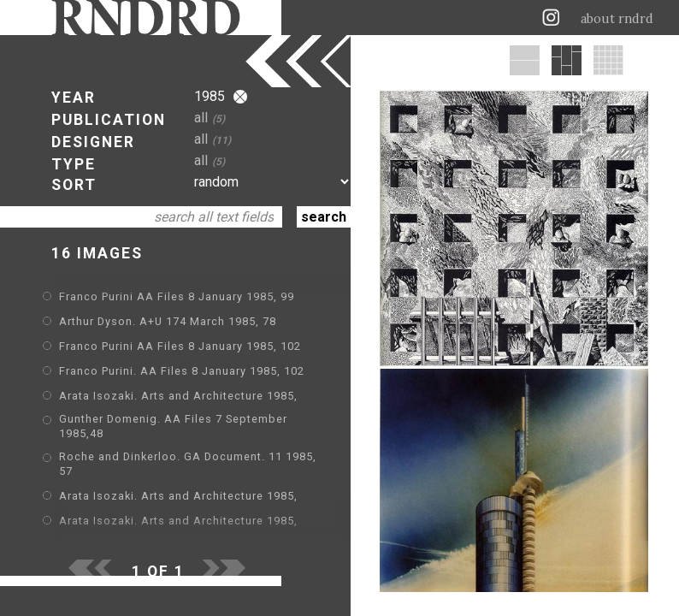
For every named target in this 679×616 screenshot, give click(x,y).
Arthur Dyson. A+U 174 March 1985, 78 (168, 321)
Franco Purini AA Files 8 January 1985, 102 (180, 346)
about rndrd (617, 19)
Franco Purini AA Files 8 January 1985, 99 (177, 296)
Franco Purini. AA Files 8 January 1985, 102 (182, 371)
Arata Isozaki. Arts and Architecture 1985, (178, 396)
